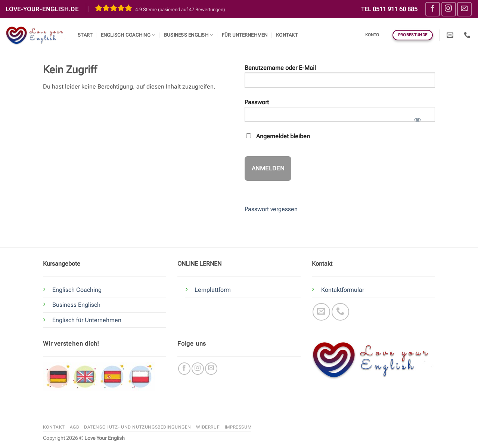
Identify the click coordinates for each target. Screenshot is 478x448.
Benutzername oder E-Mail (280, 68)
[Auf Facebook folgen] (433, 9)
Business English (189, 35)
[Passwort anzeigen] (417, 117)
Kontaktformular (343, 290)
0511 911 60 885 (395, 9)
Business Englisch (76, 305)
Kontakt (287, 35)
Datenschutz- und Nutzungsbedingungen (138, 427)
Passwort (257, 102)
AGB (75, 427)
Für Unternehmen (245, 35)
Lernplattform (213, 290)
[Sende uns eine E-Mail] (464, 9)
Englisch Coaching (128, 35)
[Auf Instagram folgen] (449, 9)
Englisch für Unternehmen (87, 320)
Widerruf (208, 427)
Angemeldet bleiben (278, 136)
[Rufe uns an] (340, 312)
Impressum (238, 427)
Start (85, 35)
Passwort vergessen (271, 209)
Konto (372, 35)
